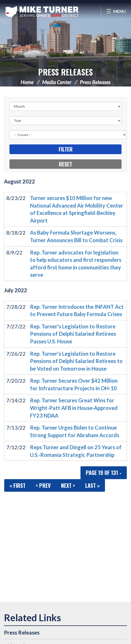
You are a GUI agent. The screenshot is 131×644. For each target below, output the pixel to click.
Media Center (57, 82)
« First (17, 485)
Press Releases (65, 72)
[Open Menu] (116, 11)
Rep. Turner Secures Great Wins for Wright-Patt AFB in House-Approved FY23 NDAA (74, 408)
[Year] (65, 121)
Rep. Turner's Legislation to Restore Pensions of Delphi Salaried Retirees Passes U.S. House (73, 334)
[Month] (65, 106)
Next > (68, 485)
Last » (92, 485)
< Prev (43, 485)
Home (27, 82)
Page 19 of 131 (104, 473)
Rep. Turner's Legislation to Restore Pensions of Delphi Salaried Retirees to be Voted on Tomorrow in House (76, 361)
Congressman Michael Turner (42, 12)
